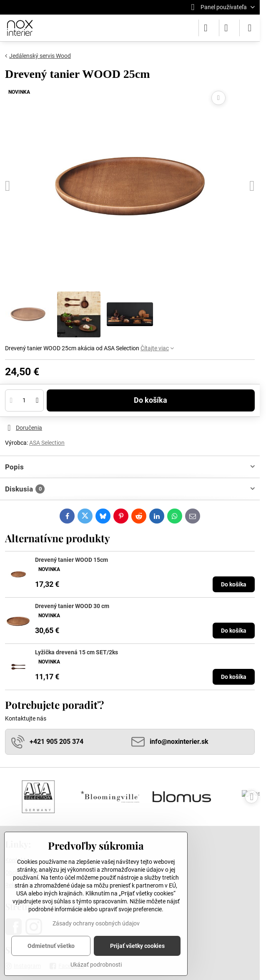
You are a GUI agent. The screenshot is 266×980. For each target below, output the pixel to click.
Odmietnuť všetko (51, 946)
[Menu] (250, 28)
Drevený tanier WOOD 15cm (72, 560)
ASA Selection (47, 443)
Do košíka (151, 402)
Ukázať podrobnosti (96, 965)
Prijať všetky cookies (137, 946)
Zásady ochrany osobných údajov (96, 923)
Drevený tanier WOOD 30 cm (72, 606)
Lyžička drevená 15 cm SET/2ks (77, 652)
